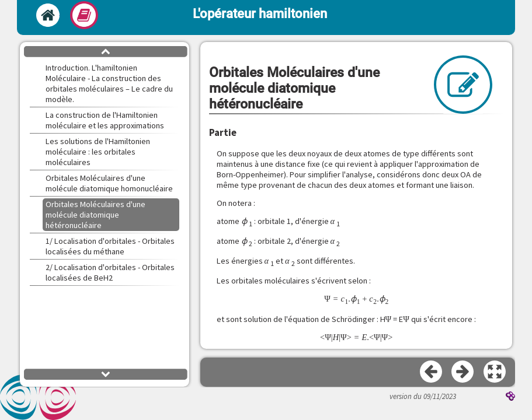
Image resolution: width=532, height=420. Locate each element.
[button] (495, 372)
